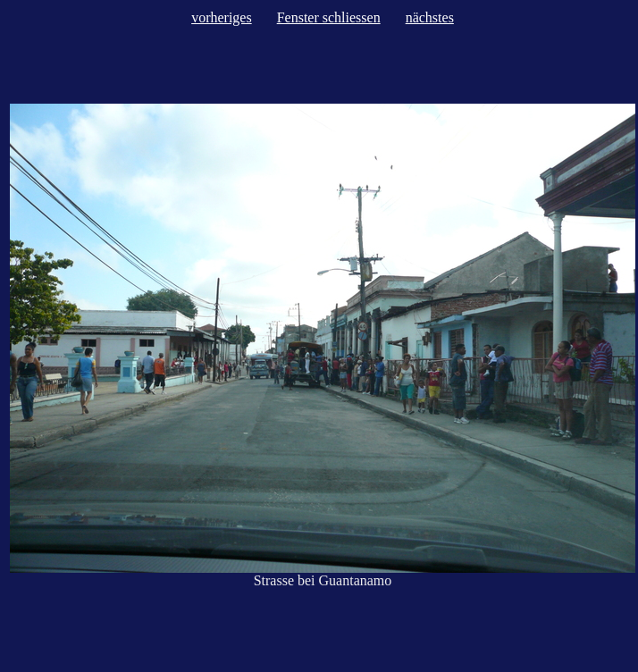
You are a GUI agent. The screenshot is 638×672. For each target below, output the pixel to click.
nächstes (430, 17)
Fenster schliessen (329, 17)
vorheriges (222, 17)
